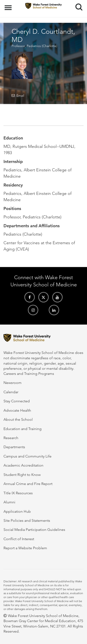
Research (11, 438)
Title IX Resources (18, 493)
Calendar (11, 392)
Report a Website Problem (25, 548)
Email (20, 95)
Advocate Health (17, 410)
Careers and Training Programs (29, 374)
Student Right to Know (22, 475)
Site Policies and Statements (27, 520)
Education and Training (23, 429)
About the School (18, 419)
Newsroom (13, 383)
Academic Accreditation (23, 465)
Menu (9, 5)
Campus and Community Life (27, 456)
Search (77, 5)
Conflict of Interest (19, 539)
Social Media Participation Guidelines (34, 530)
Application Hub (17, 511)
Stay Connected (17, 401)
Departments (14, 447)
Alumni (9, 502)
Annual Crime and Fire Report (28, 484)
